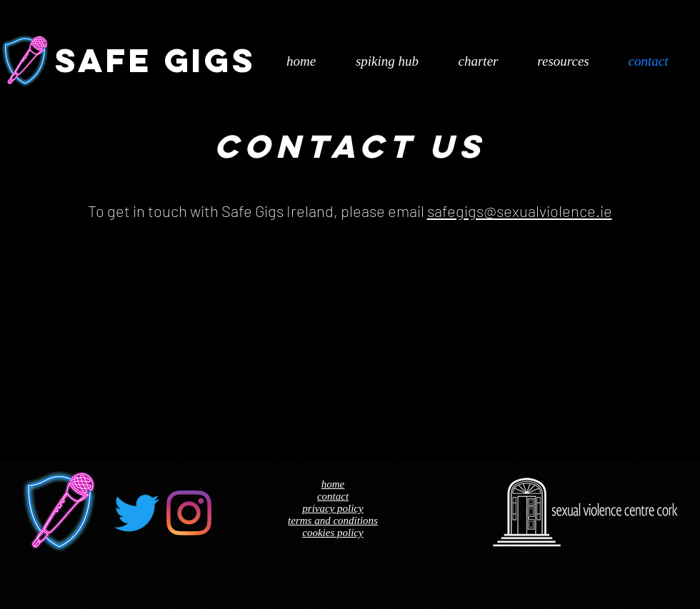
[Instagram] (189, 513)
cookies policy (332, 533)
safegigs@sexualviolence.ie (520, 211)
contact (333, 496)
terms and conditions (333, 520)
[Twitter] (137, 513)
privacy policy (332, 508)
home (333, 484)
